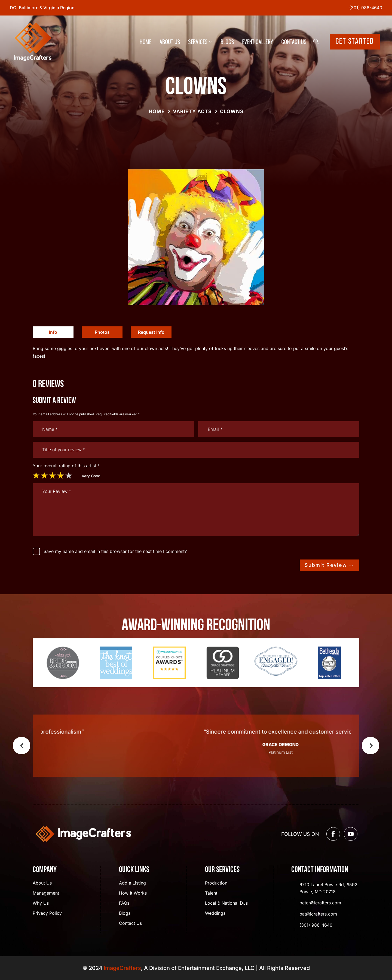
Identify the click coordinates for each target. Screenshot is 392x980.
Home (146, 42)
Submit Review (326, 565)
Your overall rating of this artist (66, 466)
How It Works (133, 893)
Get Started (355, 42)
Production (216, 883)
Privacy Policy (47, 913)
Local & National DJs (226, 903)
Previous (22, 746)
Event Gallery (258, 42)
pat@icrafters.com (318, 914)
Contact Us (294, 42)
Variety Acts (192, 111)
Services (198, 42)
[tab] (53, 332)
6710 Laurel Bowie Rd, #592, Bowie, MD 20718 (329, 888)
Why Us (41, 903)
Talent (211, 893)
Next (370, 746)
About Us (170, 42)
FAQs (124, 903)
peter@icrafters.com (320, 903)
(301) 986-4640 (366, 8)
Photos (102, 332)
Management (46, 893)
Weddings (215, 913)
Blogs (227, 42)
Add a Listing (132, 883)
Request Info (151, 332)
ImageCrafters (122, 968)
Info (53, 332)
